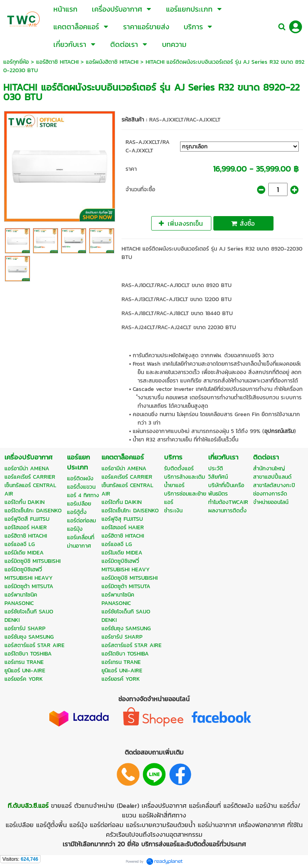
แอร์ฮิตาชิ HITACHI (57, 62)
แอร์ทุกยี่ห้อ (16, 62)
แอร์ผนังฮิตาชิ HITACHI (112, 62)
